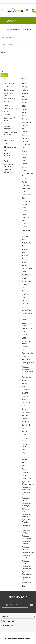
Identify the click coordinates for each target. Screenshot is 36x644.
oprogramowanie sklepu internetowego (15, 639)
